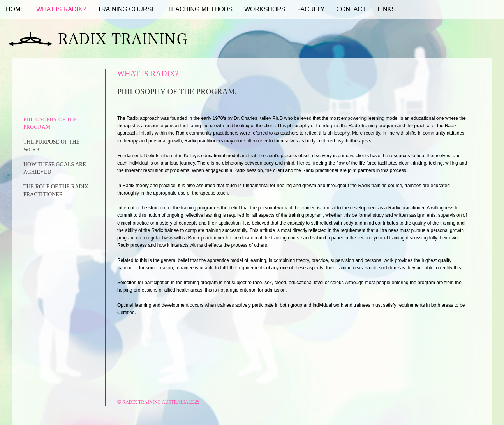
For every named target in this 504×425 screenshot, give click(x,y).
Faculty (311, 9)
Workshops (265, 9)
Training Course (126, 9)
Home (15, 9)
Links (387, 9)
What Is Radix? (61, 9)
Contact (351, 9)
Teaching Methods (200, 9)
